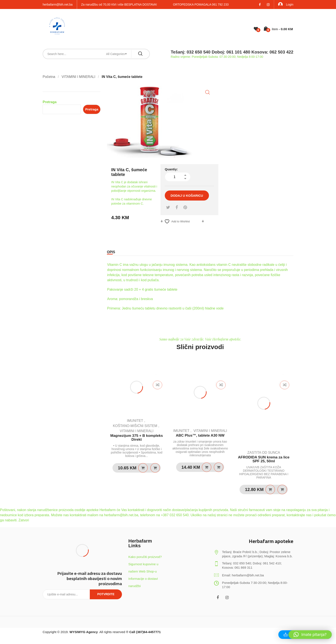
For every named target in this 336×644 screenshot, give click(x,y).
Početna (49, 77)
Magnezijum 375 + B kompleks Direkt (137, 438)
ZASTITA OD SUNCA (264, 453)
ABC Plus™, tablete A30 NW (200, 435)
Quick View (155, 468)
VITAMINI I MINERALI (79, 77)
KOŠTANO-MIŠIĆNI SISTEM (135, 426)
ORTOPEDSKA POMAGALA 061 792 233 (201, 4)
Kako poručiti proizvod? (145, 557)
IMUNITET (135, 421)
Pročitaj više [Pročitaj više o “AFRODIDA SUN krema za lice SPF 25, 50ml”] (270, 489)
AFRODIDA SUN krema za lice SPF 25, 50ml (264, 459)
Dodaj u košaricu (187, 196)
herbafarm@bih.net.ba (58, 4)
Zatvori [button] (24, 520)
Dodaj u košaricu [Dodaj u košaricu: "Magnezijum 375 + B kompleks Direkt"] (143, 468)
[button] (208, 92)
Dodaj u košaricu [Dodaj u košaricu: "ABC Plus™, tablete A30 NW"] (207, 467)
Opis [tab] (111, 252)
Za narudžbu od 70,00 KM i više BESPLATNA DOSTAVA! (119, 4)
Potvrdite (106, 594)
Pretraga (50, 102)
